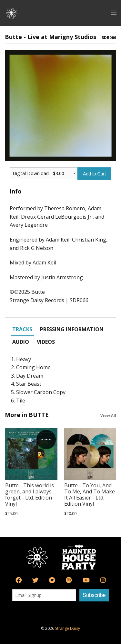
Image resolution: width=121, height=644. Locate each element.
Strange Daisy (68, 628)
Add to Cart (94, 174)
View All (108, 415)
